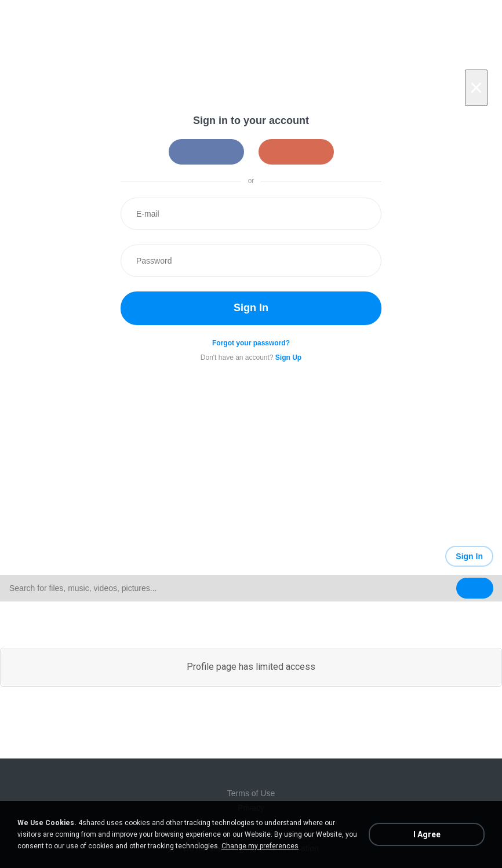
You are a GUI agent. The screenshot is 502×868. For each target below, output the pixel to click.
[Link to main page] (126, 556)
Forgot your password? (251, 343)
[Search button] (475, 588)
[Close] (476, 88)
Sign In (251, 308)
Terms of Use (251, 793)
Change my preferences (260, 846)
